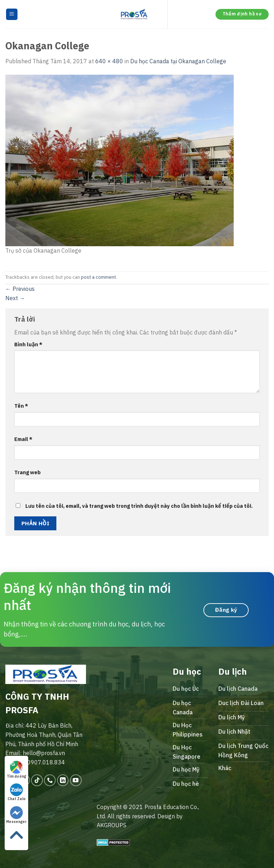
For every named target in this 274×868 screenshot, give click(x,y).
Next (15, 298)
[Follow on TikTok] (37, 780)
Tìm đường (16, 770)
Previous (20, 289)
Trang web (27, 472)
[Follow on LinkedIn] (63, 780)
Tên (21, 406)
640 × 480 (109, 61)
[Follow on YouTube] (76, 780)
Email (23, 439)
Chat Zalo (17, 792)
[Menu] (12, 14)
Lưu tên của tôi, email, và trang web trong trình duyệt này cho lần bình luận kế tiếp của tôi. (139, 506)
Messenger (16, 815)
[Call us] (50, 780)
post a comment (98, 277)
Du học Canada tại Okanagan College (178, 61)
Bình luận (28, 344)
